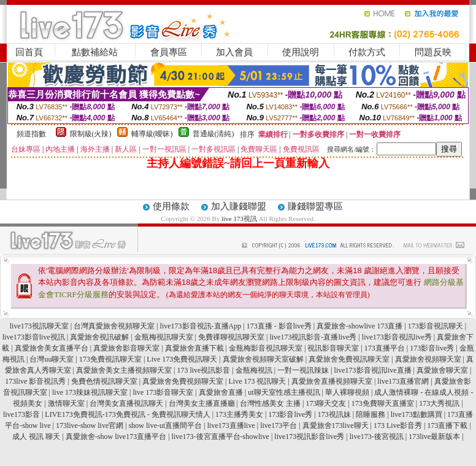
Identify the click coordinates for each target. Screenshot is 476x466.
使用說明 (301, 52)
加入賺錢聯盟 (239, 206)
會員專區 (169, 52)
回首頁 (29, 52)
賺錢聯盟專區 (315, 206)
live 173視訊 (239, 219)
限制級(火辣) (91, 134)
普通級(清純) (213, 134)
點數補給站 (95, 52)
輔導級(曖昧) (152, 134)
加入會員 (234, 52)
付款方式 (367, 52)
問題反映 (433, 52)
